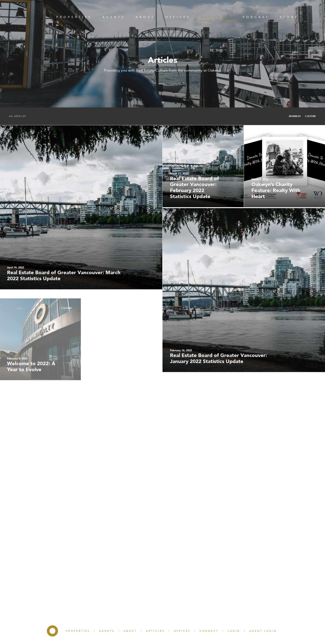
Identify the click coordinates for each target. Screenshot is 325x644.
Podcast (256, 17)
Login (234, 631)
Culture (311, 116)
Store (289, 17)
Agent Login (263, 631)
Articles (217, 17)
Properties (74, 17)
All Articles (17, 116)
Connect (209, 631)
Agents (114, 17)
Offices (178, 17)
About (145, 17)
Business (295, 116)
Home (33, 17)
